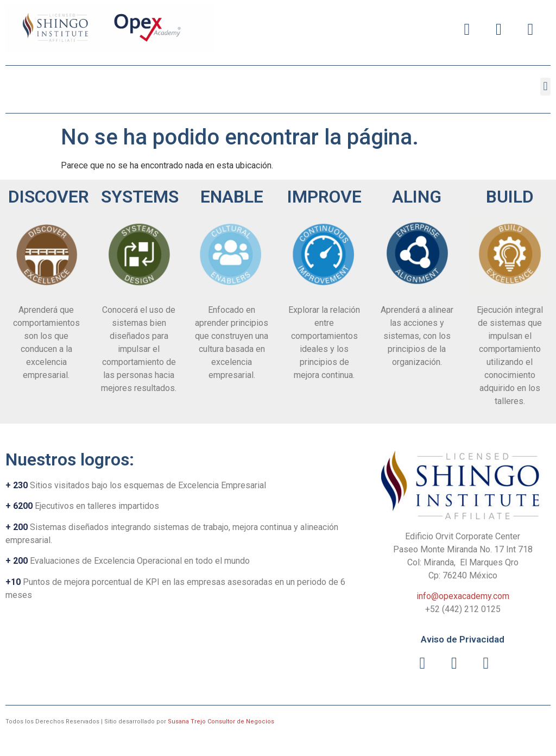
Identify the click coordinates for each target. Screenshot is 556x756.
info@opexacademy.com (463, 596)
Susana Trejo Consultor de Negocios (221, 722)
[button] (545, 87)
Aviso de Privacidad (463, 639)
